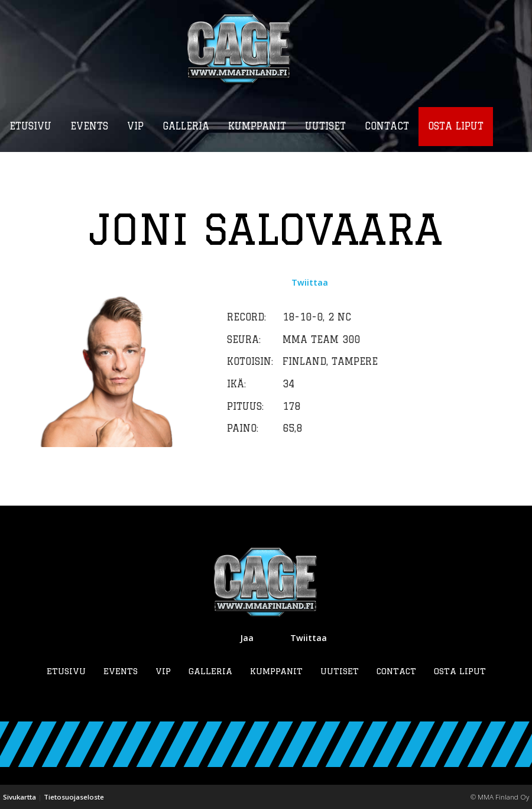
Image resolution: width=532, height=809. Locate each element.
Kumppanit (276, 671)
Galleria (210, 671)
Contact (396, 671)
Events (121, 671)
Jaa (247, 638)
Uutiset (340, 671)
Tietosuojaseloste (74, 797)
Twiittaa (310, 282)
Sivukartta (20, 797)
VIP (163, 671)
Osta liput (460, 671)
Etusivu (66, 671)
